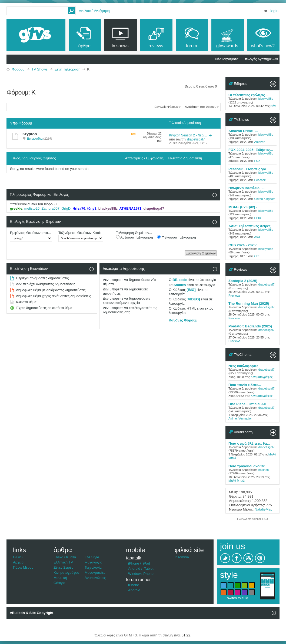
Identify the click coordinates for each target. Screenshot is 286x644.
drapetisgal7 (267, 284)
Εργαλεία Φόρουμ (166, 107)
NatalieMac (263, 509)
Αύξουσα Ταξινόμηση (134, 237)
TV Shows (40, 69)
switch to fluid (238, 598)
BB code (180, 280)
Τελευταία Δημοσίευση (185, 158)
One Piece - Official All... (249, 404)
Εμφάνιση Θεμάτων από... (30, 233)
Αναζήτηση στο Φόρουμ (201, 107)
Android (134, 568)
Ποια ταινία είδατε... (245, 385)
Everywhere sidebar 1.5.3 (252, 519)
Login (274, 11)
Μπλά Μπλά (237, 481)
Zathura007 (50, 208)
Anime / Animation (240, 418)
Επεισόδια (35, 138)
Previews (235, 296)
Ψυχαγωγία (94, 562)
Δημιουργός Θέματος (40, 158)
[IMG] (191, 290)
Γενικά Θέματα (65, 557)
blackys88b (266, 99)
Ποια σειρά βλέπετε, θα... (249, 443)
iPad (147, 563)
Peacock (260, 180)
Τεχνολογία (93, 567)
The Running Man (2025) (249, 303)
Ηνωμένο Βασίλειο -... (247, 188)
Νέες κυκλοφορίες (243, 366)
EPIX (257, 218)
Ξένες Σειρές (63, 567)
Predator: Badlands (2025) (250, 326)
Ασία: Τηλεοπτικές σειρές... (251, 226)
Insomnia (182, 557)
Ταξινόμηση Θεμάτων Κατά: (80, 233)
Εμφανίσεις (155, 158)
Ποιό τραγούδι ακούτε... (248, 466)
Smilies (180, 285)
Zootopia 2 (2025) (243, 281)
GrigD (66, 208)
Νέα (273, 106)
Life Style (92, 557)
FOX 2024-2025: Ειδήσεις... (251, 150)
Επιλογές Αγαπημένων (260, 59)
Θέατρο (59, 583)
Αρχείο (18, 562)
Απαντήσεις (134, 158)
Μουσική (60, 578)
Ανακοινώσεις (95, 578)
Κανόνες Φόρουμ (183, 320)
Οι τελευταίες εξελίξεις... (248, 95)
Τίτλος (16, 158)
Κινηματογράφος (262, 377)
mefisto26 (32, 208)
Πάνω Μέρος (23, 567)
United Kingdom (265, 199)
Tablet (149, 568)
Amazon (260, 142)
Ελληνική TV (63, 562)
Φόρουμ (18, 69)
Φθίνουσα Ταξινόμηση (176, 237)
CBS (257, 256)
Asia (257, 237)
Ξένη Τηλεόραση (67, 69)
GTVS (18, 557)
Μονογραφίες (95, 573)
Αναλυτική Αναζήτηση (94, 11)
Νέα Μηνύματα (227, 59)
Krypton (30, 134)
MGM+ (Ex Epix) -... (244, 207)
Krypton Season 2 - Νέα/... (188, 135)
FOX (257, 161)
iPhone (134, 563)
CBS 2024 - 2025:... (244, 245)
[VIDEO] (193, 299)
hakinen (264, 470)
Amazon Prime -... (243, 131)
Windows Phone (141, 574)
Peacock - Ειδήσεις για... (249, 169)
